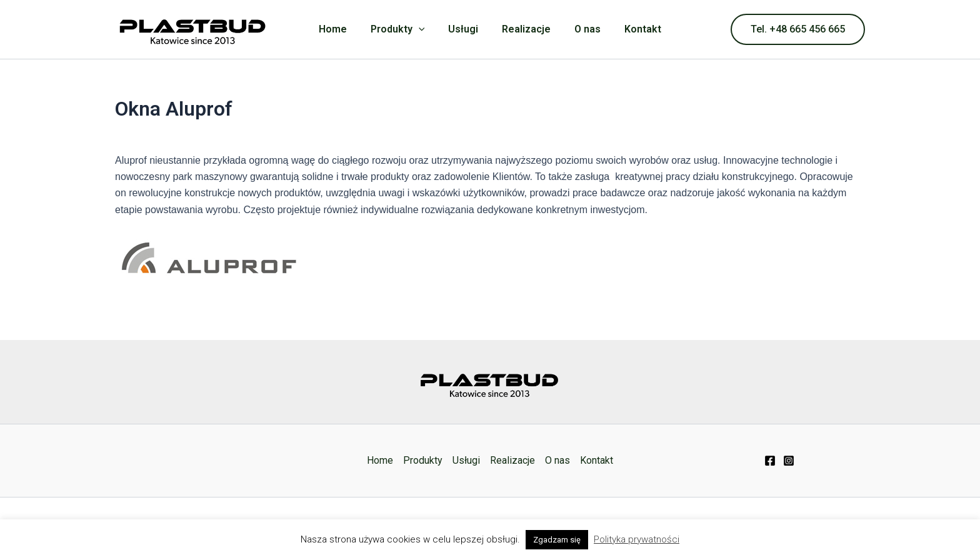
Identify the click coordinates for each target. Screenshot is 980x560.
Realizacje (524, 29)
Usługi (465, 29)
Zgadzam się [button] (557, 540)
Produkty (403, 29)
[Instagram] (789, 461)
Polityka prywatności (637, 539)
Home (342, 29)
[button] (798, 29)
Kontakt (633, 29)
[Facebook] (770, 461)
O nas (582, 29)
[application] (424, 29)
